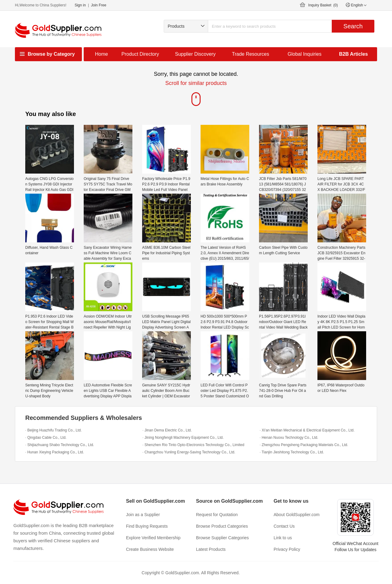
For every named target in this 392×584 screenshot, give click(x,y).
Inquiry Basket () (323, 5)
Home (101, 54)
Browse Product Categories (222, 526)
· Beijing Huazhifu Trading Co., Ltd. (53, 430)
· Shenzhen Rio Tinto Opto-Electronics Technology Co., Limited (193, 445)
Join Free (99, 5)
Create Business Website (150, 549)
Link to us (283, 538)
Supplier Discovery (195, 54)
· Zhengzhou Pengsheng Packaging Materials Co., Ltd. (304, 445)
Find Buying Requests (147, 526)
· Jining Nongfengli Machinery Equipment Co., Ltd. (183, 438)
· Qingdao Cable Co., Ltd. (46, 438)
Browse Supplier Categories (222, 538)
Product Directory (140, 54)
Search (353, 26)
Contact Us (284, 526)
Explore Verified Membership (153, 538)
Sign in (80, 5)
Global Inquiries (304, 54)
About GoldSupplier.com (297, 515)
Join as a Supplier (143, 515)
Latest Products (211, 549)
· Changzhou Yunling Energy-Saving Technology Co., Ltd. (189, 452)
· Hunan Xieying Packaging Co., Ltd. (55, 452)
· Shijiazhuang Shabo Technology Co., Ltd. (60, 445)
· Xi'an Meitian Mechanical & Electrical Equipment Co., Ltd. (307, 430)
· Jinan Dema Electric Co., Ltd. (167, 430)
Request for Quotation (217, 515)
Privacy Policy (287, 549)
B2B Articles (353, 54)
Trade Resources (250, 54)
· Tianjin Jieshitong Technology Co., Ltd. (292, 452)
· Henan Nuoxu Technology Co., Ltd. (289, 438)
